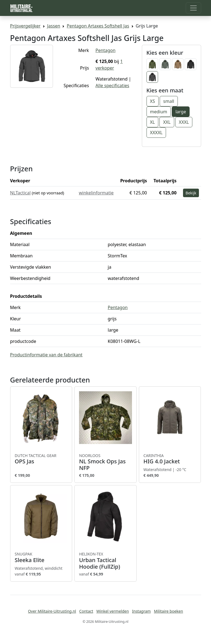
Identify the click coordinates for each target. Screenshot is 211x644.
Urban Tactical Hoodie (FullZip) (105, 561)
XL (153, 122)
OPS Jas (41, 459)
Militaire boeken (168, 611)
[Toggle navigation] (193, 8)
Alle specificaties (112, 86)
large (181, 112)
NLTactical (20, 193)
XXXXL (156, 133)
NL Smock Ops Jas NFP (105, 462)
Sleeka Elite (41, 557)
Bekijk (191, 193)
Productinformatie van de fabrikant (46, 355)
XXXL (184, 122)
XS (153, 101)
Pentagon (105, 50)
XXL (167, 122)
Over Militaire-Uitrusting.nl (52, 611)
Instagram (141, 611)
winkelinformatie (96, 193)
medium (159, 112)
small (169, 101)
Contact (86, 611)
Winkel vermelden (112, 611)
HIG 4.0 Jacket (170, 459)
